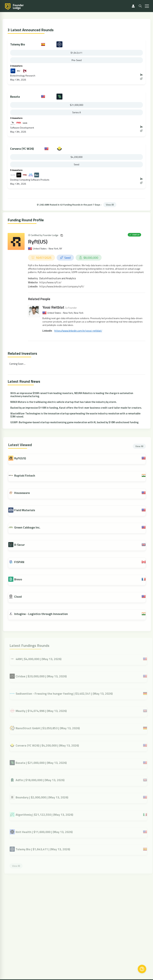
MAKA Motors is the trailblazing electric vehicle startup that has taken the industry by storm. (64, 402)
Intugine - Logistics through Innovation (43, 614)
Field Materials (26, 510)
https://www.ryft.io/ (50, 282)
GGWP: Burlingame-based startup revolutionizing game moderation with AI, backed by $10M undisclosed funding (74, 422)
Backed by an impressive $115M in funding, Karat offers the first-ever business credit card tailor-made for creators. (76, 408)
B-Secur (21, 545)
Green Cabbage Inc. (29, 527)
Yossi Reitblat (53, 307)
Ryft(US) (38, 241)
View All (110, 205)
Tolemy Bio (18, 44)
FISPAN (21, 562)
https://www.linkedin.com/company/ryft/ (62, 286)
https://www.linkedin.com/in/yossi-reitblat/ (78, 331)
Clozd (20, 597)
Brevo (20, 579)
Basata (15, 97)
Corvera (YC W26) (22, 149)
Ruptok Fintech (26, 476)
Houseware (24, 493)
